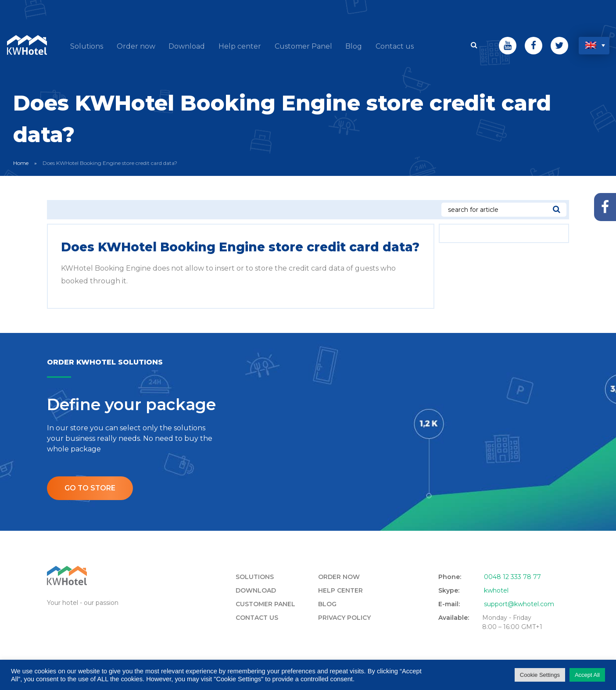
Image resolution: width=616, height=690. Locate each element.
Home (21, 163)
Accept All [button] (587, 675)
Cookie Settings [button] (540, 675)
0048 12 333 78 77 (512, 576)
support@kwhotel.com (519, 603)
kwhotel (496, 590)
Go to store (90, 487)
